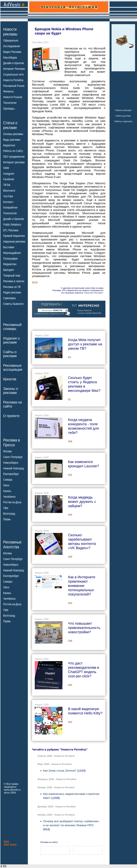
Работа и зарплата (123, 121)
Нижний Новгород (14, 468)
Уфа (6, 508)
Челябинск (9, 497)
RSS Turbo (10, 845)
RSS (6, 842)
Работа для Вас (123, 116)
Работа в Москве (123, 110)
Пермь (7, 519)
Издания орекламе (11, 340)
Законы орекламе (11, 391)
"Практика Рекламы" (94, 293)
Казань (7, 491)
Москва (7, 451)
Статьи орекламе (10, 125)
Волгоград (9, 514)
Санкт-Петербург (13, 457)
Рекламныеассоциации (13, 367)
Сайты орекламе (10, 354)
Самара (8, 480)
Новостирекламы (10, 32)
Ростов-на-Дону (12, 502)
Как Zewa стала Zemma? (60, 771)
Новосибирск (11, 463)
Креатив (10, 379)
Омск (6, 485)
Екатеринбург (11, 474)
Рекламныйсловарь (12, 327)
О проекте (11, 416)
